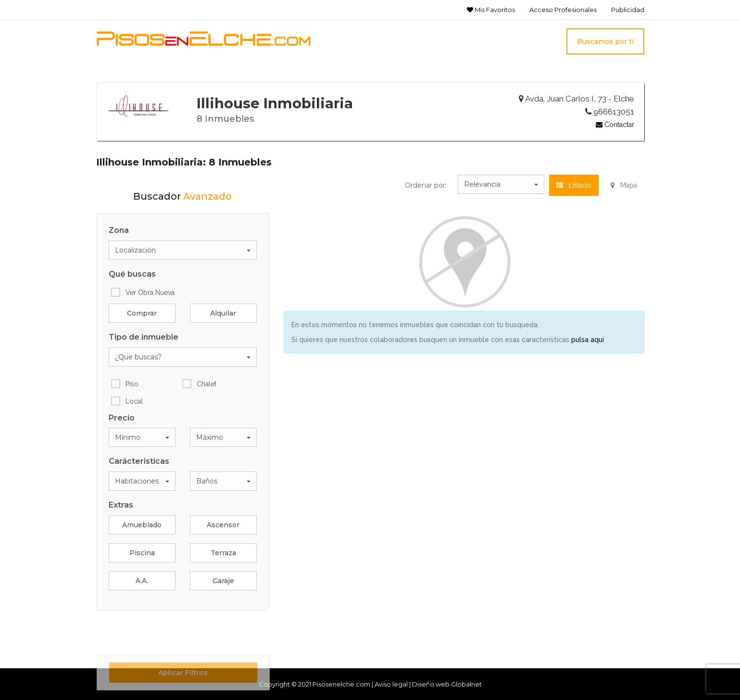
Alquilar (223, 313)
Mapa (624, 185)
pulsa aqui (588, 340)
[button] (183, 250)
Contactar (615, 125)
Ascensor (223, 525)
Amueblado (142, 525)
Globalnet (466, 684)
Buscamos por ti (605, 41)
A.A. (142, 581)
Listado (574, 185)
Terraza (223, 553)
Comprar (142, 313)
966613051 (610, 112)
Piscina (142, 553)
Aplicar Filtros (183, 673)
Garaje (223, 581)
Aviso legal (391, 684)
